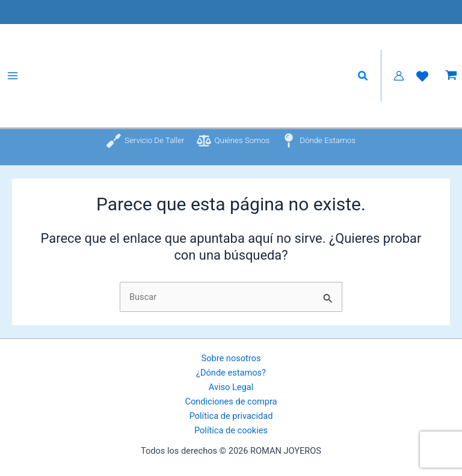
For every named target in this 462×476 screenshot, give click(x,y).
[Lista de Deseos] (422, 76)
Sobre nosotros (231, 358)
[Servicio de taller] (144, 141)
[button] (363, 76)
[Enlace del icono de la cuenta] (399, 76)
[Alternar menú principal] (13, 76)
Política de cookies (231, 430)
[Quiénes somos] (233, 141)
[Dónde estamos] (320, 141)
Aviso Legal (231, 387)
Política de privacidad (231, 416)
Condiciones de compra (231, 401)
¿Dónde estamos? (231, 373)
